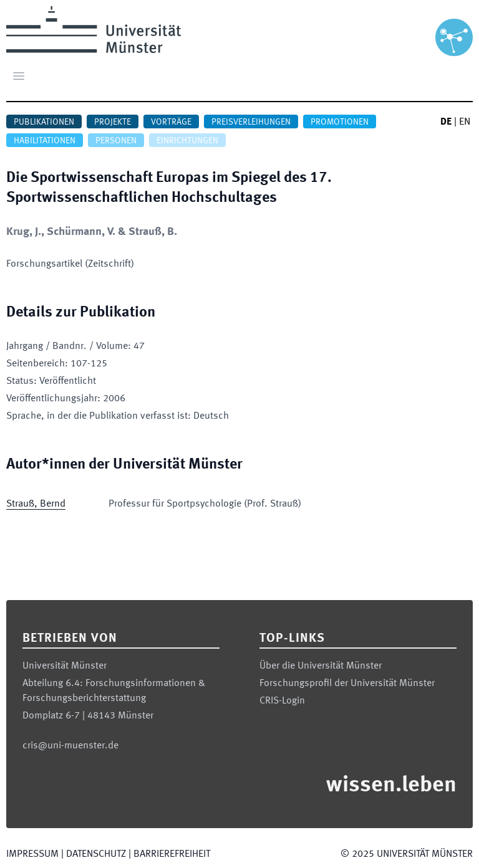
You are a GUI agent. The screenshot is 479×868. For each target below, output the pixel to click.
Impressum (32, 854)
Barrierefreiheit (172, 854)
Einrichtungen (187, 141)
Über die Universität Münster (321, 666)
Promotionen (340, 122)
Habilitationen (45, 141)
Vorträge (171, 122)
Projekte (113, 122)
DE (446, 122)
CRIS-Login (282, 701)
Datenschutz (96, 854)
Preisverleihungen (251, 122)
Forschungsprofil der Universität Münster (347, 684)
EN (465, 122)
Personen (116, 141)
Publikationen (44, 122)
